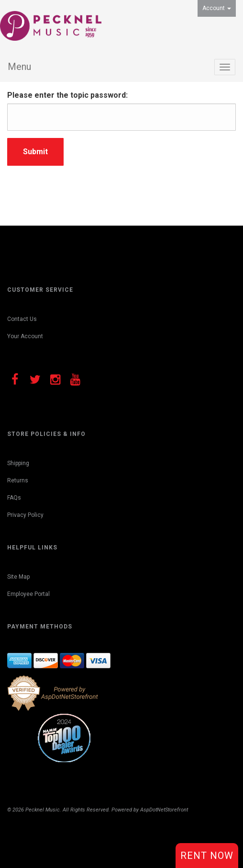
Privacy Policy (25, 515)
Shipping (18, 463)
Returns (18, 480)
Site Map (18, 577)
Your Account (25, 336)
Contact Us (22, 319)
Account (217, 8)
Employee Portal (28, 594)
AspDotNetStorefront (164, 810)
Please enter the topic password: (67, 95)
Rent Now (207, 856)
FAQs (14, 498)
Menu (19, 67)
